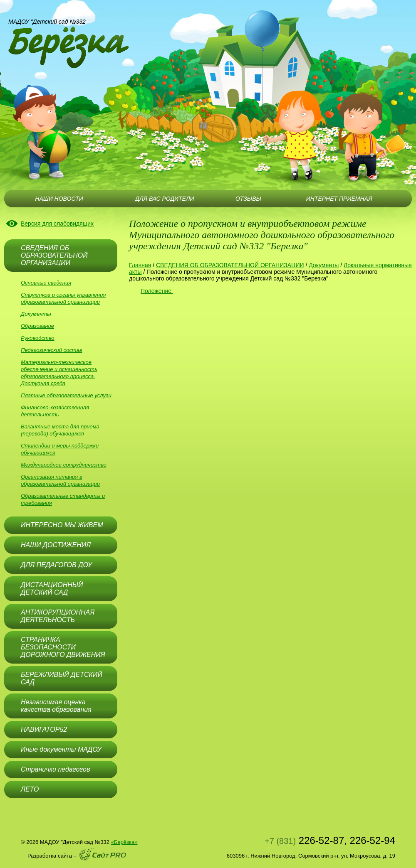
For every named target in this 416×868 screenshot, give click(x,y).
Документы (36, 314)
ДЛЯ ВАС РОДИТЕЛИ (165, 199)
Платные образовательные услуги (66, 395)
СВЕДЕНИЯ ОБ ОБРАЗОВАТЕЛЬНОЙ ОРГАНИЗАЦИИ (230, 265)
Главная (140, 265)
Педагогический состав (52, 350)
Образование (37, 326)
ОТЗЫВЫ (248, 199)
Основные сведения (46, 283)
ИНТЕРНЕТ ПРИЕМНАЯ (339, 199)
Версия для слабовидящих (57, 224)
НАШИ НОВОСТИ (59, 199)
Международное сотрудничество (64, 465)
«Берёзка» (124, 842)
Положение (157, 291)
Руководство (38, 338)
